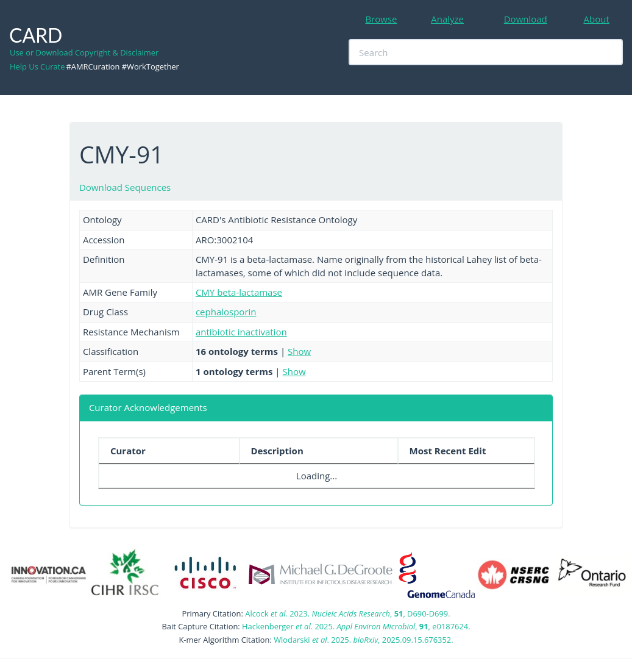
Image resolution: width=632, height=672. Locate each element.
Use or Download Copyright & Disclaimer (84, 52)
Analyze (447, 19)
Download (526, 19)
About (597, 19)
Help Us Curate (37, 66)
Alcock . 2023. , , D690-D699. (347, 613)
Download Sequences (125, 187)
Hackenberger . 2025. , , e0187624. (356, 626)
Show (299, 351)
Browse (381, 19)
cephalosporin (226, 312)
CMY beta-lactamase (239, 292)
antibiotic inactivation (241, 332)
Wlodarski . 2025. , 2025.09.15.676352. (363, 640)
